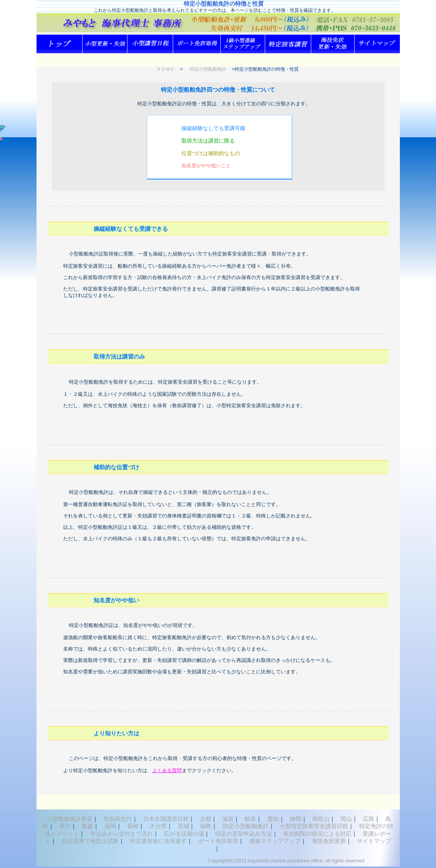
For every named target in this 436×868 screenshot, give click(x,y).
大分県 (158, 826)
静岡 (296, 819)
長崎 (133, 826)
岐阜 (250, 819)
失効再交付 (118, 819)
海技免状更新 (329, 841)
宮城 (183, 826)
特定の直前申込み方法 (243, 834)
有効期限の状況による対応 (317, 834)
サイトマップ (374, 841)
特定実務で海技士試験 (90, 841)
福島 (206, 826)
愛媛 (88, 826)
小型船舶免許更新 (70, 819)
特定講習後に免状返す (158, 841)
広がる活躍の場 (184, 834)
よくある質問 (167, 770)
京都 (205, 819)
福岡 (110, 826)
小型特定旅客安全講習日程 (314, 826)
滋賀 (228, 819)
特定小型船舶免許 (208, 69)
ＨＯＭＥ (165, 69)
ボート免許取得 (218, 841)
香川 (65, 826)
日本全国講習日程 (166, 819)
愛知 (273, 819)
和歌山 (321, 819)
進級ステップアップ (275, 841)
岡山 (346, 819)
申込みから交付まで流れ (122, 834)
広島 (369, 819)
